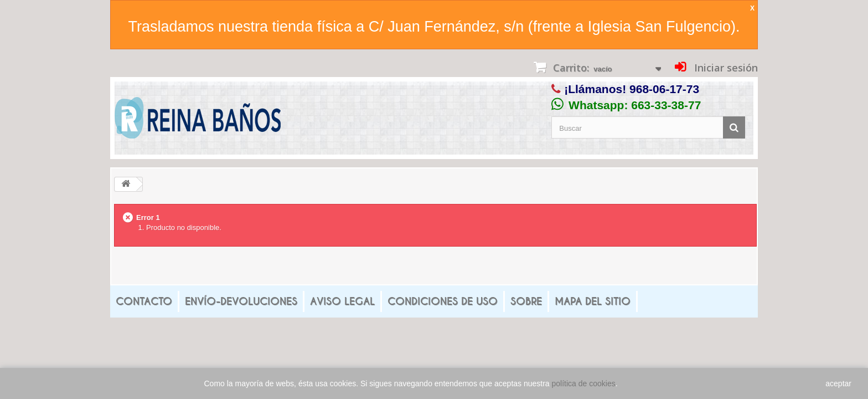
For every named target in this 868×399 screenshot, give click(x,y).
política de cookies (584, 383)
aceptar (838, 383)
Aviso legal (342, 301)
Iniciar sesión (725, 68)
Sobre (526, 301)
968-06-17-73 (664, 89)
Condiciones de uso (443, 301)
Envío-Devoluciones (241, 301)
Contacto (144, 301)
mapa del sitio (593, 301)
